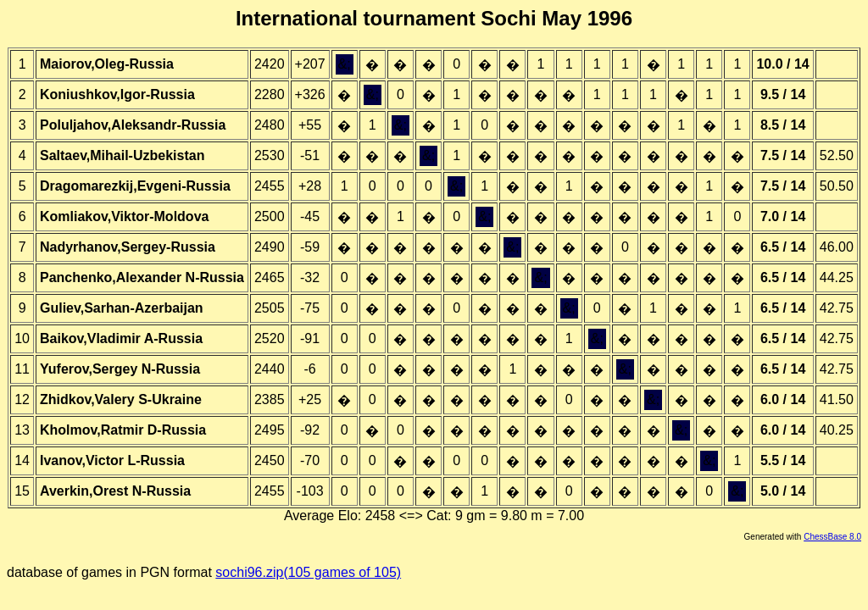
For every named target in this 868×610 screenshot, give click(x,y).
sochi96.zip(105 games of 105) (308, 572)
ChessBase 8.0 (832, 537)
